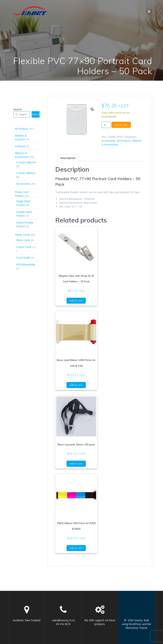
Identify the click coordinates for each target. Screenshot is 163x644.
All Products (124, 141)
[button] (92, 109)
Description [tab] (68, 158)
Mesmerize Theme (136, 628)
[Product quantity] (106, 125)
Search (18, 109)
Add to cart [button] (76, 301)
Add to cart (121, 125)
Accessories (109, 141)
